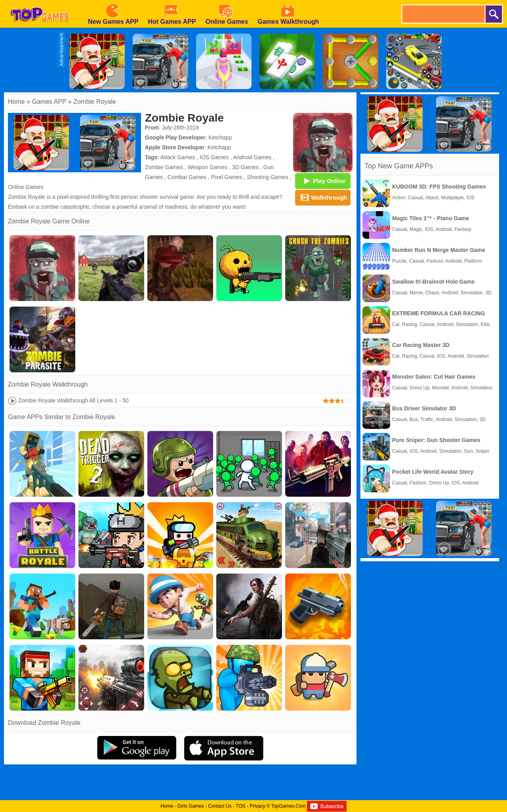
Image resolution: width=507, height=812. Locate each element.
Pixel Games (227, 177)
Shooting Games (268, 177)
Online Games (26, 187)
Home (16, 102)
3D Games (245, 167)
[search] (443, 14)
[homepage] (40, 3)
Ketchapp (220, 137)
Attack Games (178, 157)
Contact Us (220, 806)
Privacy (257, 806)
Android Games (252, 157)
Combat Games (187, 177)
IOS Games (214, 157)
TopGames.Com (289, 806)
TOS (240, 806)
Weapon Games (207, 167)
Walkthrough (323, 197)
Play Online (323, 181)
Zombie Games (164, 167)
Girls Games (191, 806)
